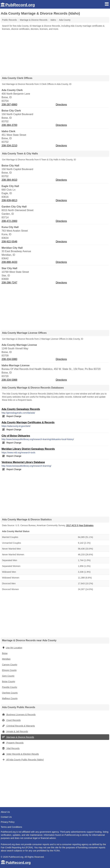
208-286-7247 (9, 283)
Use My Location (12, 648)
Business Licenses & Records (19, 715)
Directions (61, 105)
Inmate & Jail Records (15, 731)
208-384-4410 (9, 180)
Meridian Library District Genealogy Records (28, 449)
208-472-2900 (9, 221)
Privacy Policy (8, 822)
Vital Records (11, 748)
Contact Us (6, 817)
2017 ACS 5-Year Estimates (80, 525)
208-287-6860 (9, 105)
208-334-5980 (9, 359)
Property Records (13, 743)
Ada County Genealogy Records (21, 409)
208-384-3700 (9, 125)
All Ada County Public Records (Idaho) (23, 760)
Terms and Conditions (11, 827)
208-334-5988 (9, 380)
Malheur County (10, 698)
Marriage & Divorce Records (18, 737)
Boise (5, 653)
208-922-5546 (9, 242)
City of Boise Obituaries (16, 436)
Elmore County (9, 670)
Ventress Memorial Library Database (23, 462)
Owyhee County (10, 693)
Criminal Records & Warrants (18, 726)
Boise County (9, 681)
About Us (5, 812)
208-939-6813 (9, 200)
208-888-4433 (9, 262)
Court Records (11, 720)
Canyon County (10, 665)
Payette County (10, 687)
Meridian (6, 659)
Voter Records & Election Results (20, 754)
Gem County (8, 676)
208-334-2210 (9, 146)
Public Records (9, 20)
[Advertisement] (55, 52)
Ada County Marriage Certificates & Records (28, 422)
